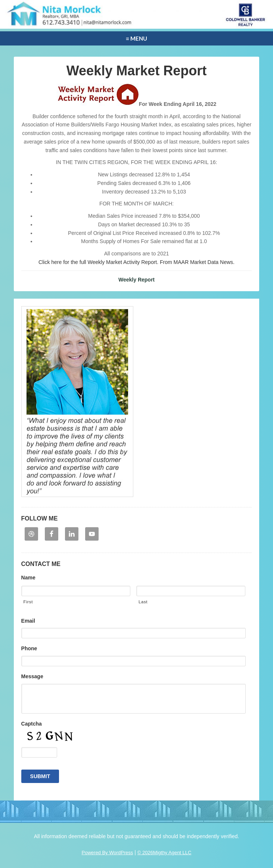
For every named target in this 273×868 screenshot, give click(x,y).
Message (32, 676)
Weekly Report (136, 280)
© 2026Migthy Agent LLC (165, 853)
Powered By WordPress (108, 853)
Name (28, 578)
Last (143, 602)
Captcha (32, 724)
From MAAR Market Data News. (196, 262)
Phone (29, 648)
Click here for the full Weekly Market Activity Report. (98, 262)
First (28, 602)
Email (28, 621)
